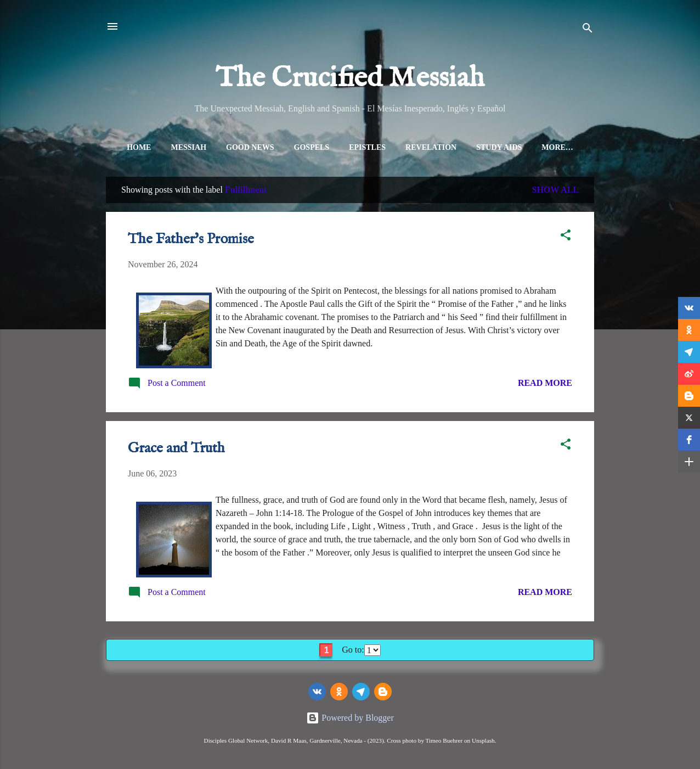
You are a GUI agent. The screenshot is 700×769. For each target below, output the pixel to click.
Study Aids (492, 147)
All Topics (558, 147)
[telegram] (361, 692)
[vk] (317, 692)
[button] (566, 239)
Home (132, 147)
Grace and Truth (176, 450)
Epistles (360, 147)
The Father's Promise (191, 241)
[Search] (588, 30)
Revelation (424, 147)
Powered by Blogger (350, 718)
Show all (555, 192)
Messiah (182, 147)
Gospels (305, 147)
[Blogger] (383, 692)
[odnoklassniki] (339, 692)
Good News (243, 147)
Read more (545, 385)
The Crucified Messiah (350, 78)
